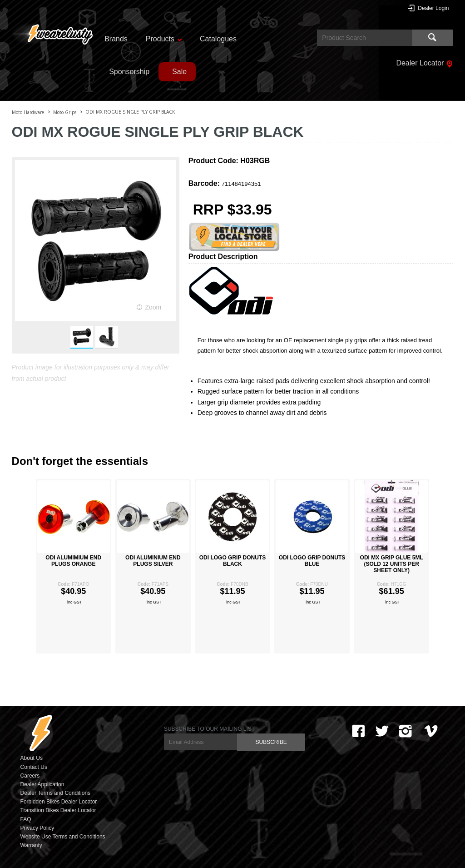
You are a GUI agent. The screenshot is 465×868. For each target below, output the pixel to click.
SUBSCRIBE (271, 742)
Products (160, 39)
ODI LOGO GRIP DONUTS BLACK (232, 561)
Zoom (153, 307)
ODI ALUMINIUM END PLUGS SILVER (153, 561)
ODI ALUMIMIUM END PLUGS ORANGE (73, 561)
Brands (116, 39)
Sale (179, 72)
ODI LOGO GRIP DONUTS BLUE (312, 561)
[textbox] (365, 38)
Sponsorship (129, 72)
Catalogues (218, 39)
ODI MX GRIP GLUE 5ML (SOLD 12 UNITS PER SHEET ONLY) (392, 564)
